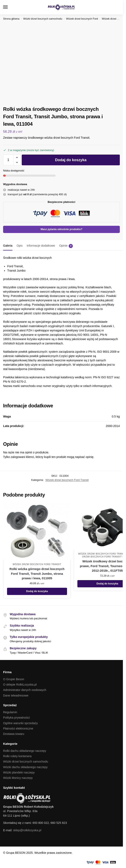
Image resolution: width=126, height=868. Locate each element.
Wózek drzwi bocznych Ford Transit (67, 480)
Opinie (66, 246)
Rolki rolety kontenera (17, 756)
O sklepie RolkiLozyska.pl (20, 685)
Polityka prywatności (16, 718)
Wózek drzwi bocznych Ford (82, 19)
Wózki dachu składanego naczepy (25, 767)
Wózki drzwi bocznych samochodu (43, 19)
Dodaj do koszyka (71, 160)
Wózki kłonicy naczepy (18, 778)
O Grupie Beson (14, 679)
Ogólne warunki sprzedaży (20, 723)
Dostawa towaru (14, 734)
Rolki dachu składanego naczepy (25, 751)
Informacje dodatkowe (41, 246)
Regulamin (10, 712)
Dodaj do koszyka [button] (37, 591)
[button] (116, 7)
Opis (20, 246)
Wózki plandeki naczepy (19, 772)
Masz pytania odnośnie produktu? (61, 229)
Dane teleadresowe (16, 695)
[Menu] (9, 7)
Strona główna (11, 19)
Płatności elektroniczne (18, 728)
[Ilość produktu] (8, 160)
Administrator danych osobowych (25, 690)
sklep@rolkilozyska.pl (27, 830)
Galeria (8, 246)
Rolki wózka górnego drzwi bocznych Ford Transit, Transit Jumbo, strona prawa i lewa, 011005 (37, 574)
